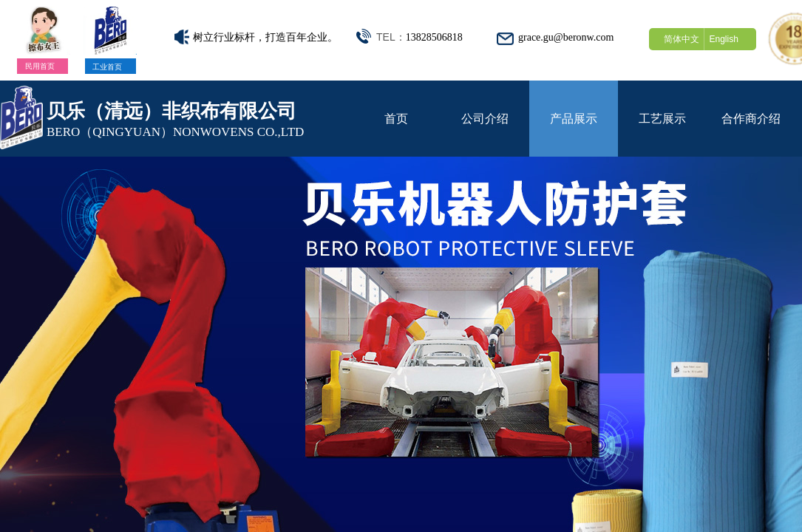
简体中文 (682, 39)
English (723, 39)
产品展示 (574, 119)
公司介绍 (485, 119)
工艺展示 (662, 119)
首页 (396, 119)
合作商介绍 (751, 119)
